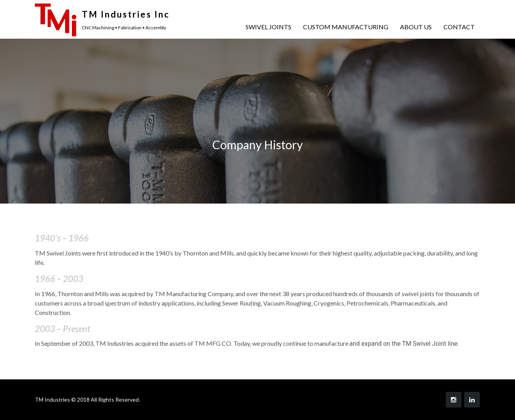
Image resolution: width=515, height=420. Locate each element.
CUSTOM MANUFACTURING (346, 27)
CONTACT (459, 27)
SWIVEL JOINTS (268, 27)
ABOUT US (416, 27)
